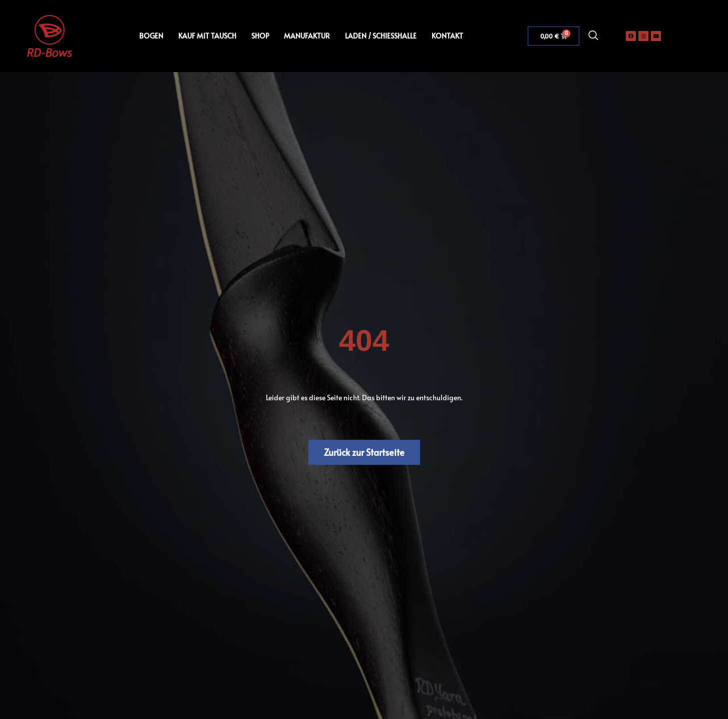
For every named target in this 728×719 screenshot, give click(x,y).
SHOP (260, 36)
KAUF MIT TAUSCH (207, 36)
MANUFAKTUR (307, 36)
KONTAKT (447, 36)
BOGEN (151, 36)
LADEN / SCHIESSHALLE (381, 36)
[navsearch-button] (593, 36)
